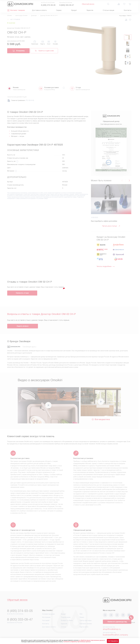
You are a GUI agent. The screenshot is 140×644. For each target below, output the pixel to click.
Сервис (59, 10)
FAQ (81, 614)
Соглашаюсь (113, 641)
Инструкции (46, 617)
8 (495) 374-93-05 (48, 5)
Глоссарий (46, 620)
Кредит (74, 10)
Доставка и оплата (39, 10)
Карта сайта (84, 627)
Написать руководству (117, 622)
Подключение (66, 617)
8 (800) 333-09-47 (67, 5)
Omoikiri (10, 16)
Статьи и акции (108, 10)
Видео (82, 617)
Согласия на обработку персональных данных (77, 642)
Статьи (63, 627)
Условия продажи (48, 614)
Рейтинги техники (86, 624)
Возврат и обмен (67, 620)
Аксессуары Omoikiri (21, 16)
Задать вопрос (23, 326)
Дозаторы (34, 16)
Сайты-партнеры (86, 620)
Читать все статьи (111, 226)
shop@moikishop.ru (112, 629)
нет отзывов (15, 19)
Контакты (128, 10)
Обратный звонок (88, 4)
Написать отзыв (22, 293)
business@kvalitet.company (115, 635)
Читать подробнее (106, 266)
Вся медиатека (101, 419)
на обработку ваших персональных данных (91, 640)
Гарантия (90, 10)
